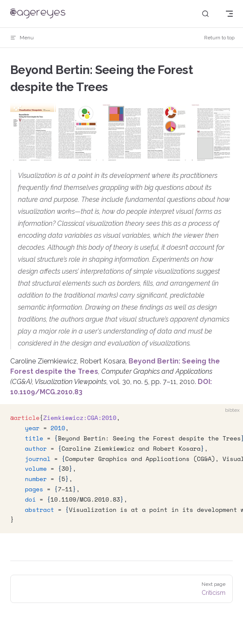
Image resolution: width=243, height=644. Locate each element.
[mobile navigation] (229, 14)
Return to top (219, 38)
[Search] (205, 14)
